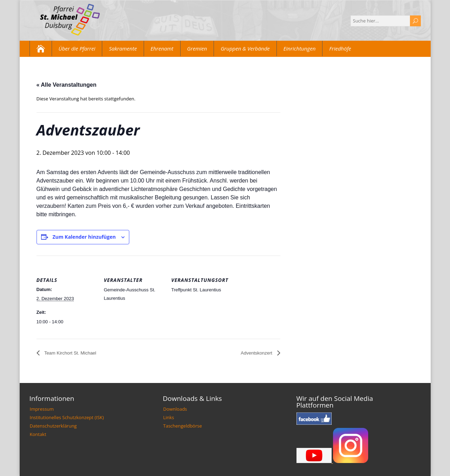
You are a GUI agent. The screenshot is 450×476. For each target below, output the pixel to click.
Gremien (197, 48)
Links (169, 417)
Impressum (42, 409)
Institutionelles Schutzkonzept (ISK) (67, 417)
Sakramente (123, 48)
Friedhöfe (340, 48)
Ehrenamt (162, 48)
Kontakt (38, 434)
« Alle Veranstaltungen (67, 85)
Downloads (175, 409)
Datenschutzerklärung (53, 426)
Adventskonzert (257, 353)
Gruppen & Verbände (245, 48)
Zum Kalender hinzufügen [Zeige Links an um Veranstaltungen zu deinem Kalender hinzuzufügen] (84, 237)
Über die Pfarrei (77, 48)
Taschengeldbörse (183, 426)
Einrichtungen (299, 48)
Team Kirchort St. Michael (70, 353)
